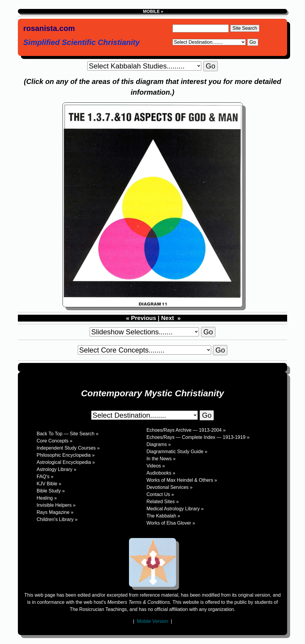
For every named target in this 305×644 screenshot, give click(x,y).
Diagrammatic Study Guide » (177, 452)
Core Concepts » (55, 441)
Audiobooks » (161, 473)
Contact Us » (160, 494)
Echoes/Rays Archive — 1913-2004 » (186, 430)
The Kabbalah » (163, 516)
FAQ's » (45, 477)
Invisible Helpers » (56, 505)
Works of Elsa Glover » (171, 523)
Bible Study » (51, 491)
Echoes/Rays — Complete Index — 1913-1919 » (198, 437)
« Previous (140, 318)
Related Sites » (163, 502)
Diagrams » (159, 444)
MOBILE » (152, 11)
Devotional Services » (170, 487)
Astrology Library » (56, 469)
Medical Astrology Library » (175, 509)
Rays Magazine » (55, 512)
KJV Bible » (49, 484)
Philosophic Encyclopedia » (66, 455)
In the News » (161, 459)
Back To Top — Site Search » (68, 434)
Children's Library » (57, 519)
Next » (171, 318)
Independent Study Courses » (68, 448)
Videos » (156, 466)
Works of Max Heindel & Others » (182, 480)
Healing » (47, 498)
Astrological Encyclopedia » (66, 462)
